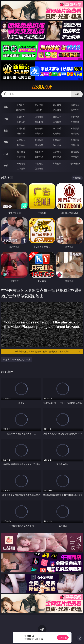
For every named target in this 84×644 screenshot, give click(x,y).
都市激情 (21, 152)
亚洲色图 (39, 140)
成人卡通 (57, 128)
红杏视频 (21, 168)
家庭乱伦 (39, 152)
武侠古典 (75, 152)
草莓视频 (57, 163)
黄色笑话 (57, 157)
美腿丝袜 (21, 145)
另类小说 (39, 157)
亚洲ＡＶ (21, 117)
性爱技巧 (75, 157)
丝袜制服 (39, 122)
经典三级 (39, 133)
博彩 (6, 107)
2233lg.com (42, 87)
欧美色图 (57, 140)
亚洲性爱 (21, 128)
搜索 (77, 94)
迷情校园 (21, 157)
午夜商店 (39, 163)
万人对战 (57, 105)
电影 (6, 131)
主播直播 (57, 122)
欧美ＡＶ (57, 117)
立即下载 (63, 638)
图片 (6, 142)
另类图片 (75, 145)
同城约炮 (21, 163)
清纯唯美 (39, 145)
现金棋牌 (57, 110)
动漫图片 (75, 140)
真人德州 (39, 105)
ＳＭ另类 (75, 122)
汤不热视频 (75, 163)
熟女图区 (57, 145)
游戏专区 (75, 105)
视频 (6, 119)
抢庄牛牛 (75, 110)
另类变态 (75, 133)
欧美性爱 (75, 128)
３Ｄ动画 (75, 117)
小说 (6, 154)
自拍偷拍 (39, 117)
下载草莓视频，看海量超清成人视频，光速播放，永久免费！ (48, 351)
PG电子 (21, 105)
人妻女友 (57, 152)
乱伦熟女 (57, 133)
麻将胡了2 (21, 110)
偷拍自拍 (39, 128)
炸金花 (39, 110)
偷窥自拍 (21, 140)
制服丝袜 (21, 133)
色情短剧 (39, 168)
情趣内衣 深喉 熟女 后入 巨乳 (17, 359)
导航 (6, 166)
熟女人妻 (21, 122)
